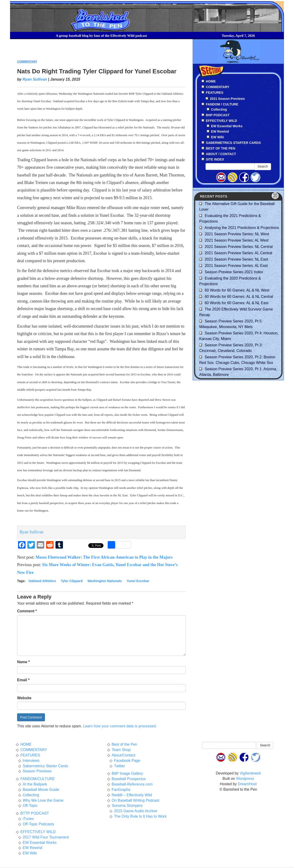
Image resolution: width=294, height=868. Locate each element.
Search (263, 166)
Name (23, 662)
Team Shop (121, 750)
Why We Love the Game (43, 800)
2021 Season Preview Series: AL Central (238, 253)
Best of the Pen (124, 744)
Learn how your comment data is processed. (120, 726)
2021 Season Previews (227, 99)
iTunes (28, 819)
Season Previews (37, 771)
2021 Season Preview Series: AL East (236, 266)
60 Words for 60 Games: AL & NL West (237, 290)
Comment (27, 611)
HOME (26, 744)
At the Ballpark (35, 784)
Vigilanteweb (250, 773)
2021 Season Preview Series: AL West (237, 240)
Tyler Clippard (72, 581)
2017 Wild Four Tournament (46, 837)
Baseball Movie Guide (41, 790)
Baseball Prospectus (129, 779)
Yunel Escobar (138, 581)
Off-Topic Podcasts (38, 824)
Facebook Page (127, 761)
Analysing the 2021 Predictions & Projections (242, 228)
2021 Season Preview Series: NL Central (239, 247)
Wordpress (245, 779)
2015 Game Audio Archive (136, 811)
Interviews (31, 761)
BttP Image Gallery (127, 773)
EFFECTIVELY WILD (38, 832)
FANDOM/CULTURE (38, 779)
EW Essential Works (227, 126)
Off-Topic (30, 806)
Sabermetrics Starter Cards (45, 766)
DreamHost (247, 784)
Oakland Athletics (42, 581)
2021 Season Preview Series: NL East (236, 259)
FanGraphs (121, 790)
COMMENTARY (27, 62)
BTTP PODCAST (35, 813)
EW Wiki (218, 137)
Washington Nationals (105, 581)
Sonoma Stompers (127, 806)
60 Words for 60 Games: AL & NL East (236, 303)
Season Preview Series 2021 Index (234, 272)
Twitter (119, 766)
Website (24, 698)
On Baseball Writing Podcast (135, 800)
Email (23, 680)
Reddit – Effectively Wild (132, 795)
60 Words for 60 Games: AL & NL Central (239, 297)
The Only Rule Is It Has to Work (140, 816)
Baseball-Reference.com (132, 784)
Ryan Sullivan (35, 79)
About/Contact (123, 755)
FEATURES (30, 755)
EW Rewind (220, 131)
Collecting (219, 109)
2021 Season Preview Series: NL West (237, 234)
